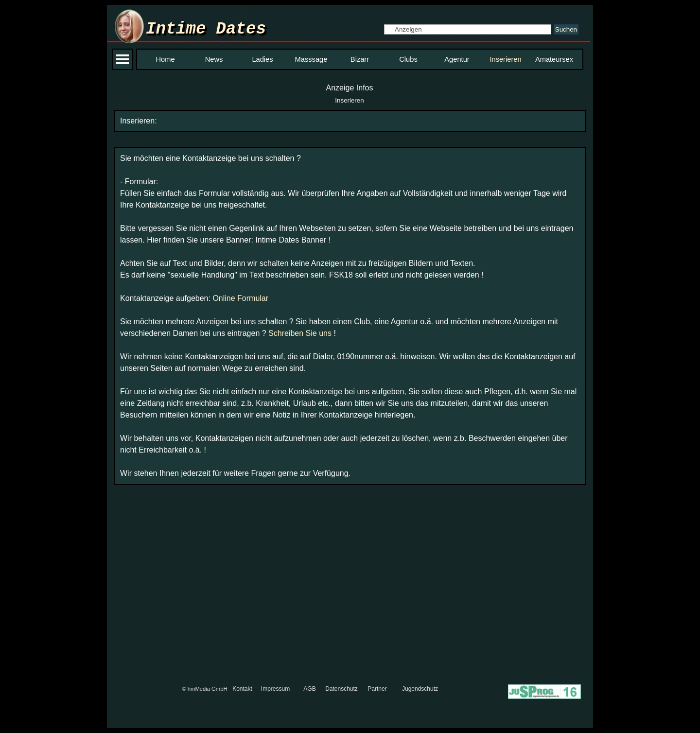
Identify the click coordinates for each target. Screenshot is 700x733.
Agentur (457, 59)
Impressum (275, 689)
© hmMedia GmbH (204, 689)
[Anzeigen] (468, 29)
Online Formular (240, 298)
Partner (377, 689)
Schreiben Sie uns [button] (300, 333)
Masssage (311, 59)
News (214, 59)
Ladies (262, 59)
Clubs (408, 59)
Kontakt (242, 689)
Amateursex (554, 59)
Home (165, 59)
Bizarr (360, 59)
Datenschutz (341, 689)
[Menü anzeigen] (122, 59)
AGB (309, 689)
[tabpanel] (350, 121)
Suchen (566, 29)
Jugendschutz (420, 689)
